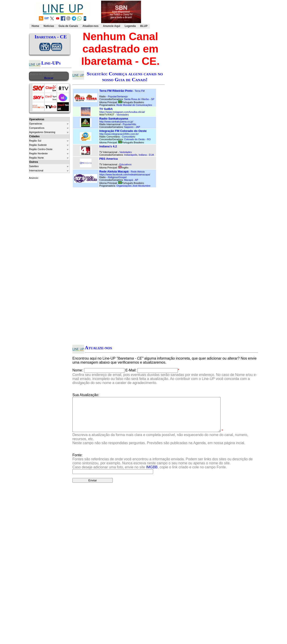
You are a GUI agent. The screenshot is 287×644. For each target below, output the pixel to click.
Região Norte (36, 158)
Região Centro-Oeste (41, 149)
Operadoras (36, 124)
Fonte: (163, 468)
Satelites (34, 166)
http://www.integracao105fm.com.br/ (119, 134)
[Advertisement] (203, 15)
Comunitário (129, 137)
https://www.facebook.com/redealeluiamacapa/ (125, 175)
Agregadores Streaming (42, 132)
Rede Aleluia (138, 172)
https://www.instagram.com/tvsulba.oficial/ (122, 112)
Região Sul (35, 141)
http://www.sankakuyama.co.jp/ (116, 122)
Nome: (78, 370)
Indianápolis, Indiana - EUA (139, 155)
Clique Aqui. (219, 515)
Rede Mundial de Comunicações (134, 105)
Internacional (36, 170)
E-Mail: (131, 370)
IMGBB (152, 474)
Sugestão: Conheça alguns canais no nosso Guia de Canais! (125, 77)
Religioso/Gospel (117, 177)
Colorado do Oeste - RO (137, 139)
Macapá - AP (131, 180)
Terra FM (140, 91)
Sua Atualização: (86, 395)
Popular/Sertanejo (118, 96)
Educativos (126, 164)
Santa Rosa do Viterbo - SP (139, 99)
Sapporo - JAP (132, 127)
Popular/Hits (129, 124)
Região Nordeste (38, 153)
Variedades (123, 115)
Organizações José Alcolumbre (133, 186)
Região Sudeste (38, 145)
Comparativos (37, 128)
